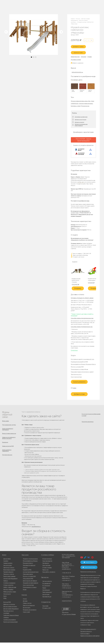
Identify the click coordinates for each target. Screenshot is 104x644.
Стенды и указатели (8, 587)
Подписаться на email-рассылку (88, 573)
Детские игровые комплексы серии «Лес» (81, 100)
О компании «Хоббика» (47, 556)
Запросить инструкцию (80, 118)
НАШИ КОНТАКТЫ (67, 602)
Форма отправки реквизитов (9, 435)
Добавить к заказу (79, 46)
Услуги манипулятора (76, 378)
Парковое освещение (8, 573)
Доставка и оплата (76, 58)
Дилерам (15, 8)
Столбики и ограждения (9, 584)
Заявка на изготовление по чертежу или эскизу (9, 440)
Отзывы (90, 55)
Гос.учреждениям (47, 585)
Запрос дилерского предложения (7, 454)
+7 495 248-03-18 (66, 574)
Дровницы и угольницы (9, 606)
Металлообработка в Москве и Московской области (83, 365)
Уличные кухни (7, 595)
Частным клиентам (47, 583)
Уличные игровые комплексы (86, 102)
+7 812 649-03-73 (44, 7)
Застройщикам (46, 591)
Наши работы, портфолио (49, 573)
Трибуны (6, 582)
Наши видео (45, 607)
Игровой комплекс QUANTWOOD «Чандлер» (76, 281)
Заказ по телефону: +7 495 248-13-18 (81, 254)
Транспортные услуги (76, 375)
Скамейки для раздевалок (10, 621)
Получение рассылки (7, 458)
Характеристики (75, 55)
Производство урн (47, 598)
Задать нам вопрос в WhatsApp (79, 256)
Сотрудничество (45, 604)
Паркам (44, 589)
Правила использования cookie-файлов (90, 637)
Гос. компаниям (46, 587)
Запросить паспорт (79, 121)
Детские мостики (85, 105)
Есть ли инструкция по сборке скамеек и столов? (91, 416)
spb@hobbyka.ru (66, 580)
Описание (84, 55)
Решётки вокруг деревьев (9, 578)
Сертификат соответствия (81, 116)
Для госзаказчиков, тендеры (9, 426)
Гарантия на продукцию (29, 607)
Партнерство (44, 579)
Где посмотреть (27, 609)
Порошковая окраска (28, 576)
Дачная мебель (7, 560)
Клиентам (24, 596)
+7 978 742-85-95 (59, 7)
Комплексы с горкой (76, 105)
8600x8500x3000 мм (77, 71)
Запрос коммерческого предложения (8, 431)
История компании (47, 560)
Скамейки (6, 562)
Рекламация (5, 445)
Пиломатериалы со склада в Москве (79, 370)
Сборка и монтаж (27, 605)
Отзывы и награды (47, 569)
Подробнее (74, 351)
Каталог (15, 6)
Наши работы (30, 6)
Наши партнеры (46, 567)
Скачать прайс (26, 613)
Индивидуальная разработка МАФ (79, 363)
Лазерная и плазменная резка (30, 560)
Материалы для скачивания (30, 611)
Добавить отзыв (79, 395)
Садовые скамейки (8, 565)
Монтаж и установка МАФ (77, 368)
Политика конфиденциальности (88, 631)
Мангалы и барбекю (8, 591)
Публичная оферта (85, 635)
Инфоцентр (24, 8)
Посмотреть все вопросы (88, 423)
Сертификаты (46, 565)
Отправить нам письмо (78, 258)
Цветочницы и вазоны (9, 569)
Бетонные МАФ (7, 604)
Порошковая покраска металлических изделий (82, 373)
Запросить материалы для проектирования (81, 124)
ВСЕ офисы (51, 9)
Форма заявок (6, 422)
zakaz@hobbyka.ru (44, 9)
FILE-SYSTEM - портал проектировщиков (83, 138)
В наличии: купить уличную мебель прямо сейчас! (52, 2)
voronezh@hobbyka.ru (67, 596)
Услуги (19, 8)
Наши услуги (25, 556)
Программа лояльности (86, 633)
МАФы (5, 600)
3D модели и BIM (47, 610)
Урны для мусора (8, 567)
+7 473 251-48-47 (59, 5)
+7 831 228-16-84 (59, 9)
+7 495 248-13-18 (44, 5)
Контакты (29, 8)
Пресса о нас (45, 571)
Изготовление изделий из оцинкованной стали (82, 360)
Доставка (25, 602)
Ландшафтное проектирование (31, 584)
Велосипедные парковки (9, 571)
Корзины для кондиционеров (10, 623)
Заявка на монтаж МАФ (8, 449)
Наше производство (22, 6)
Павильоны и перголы (9, 576)
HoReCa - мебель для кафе (10, 589)
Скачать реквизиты (79, 383)
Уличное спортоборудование (10, 580)
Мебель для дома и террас (10, 593)
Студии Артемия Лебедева (69, 616)
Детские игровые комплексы (10, 608)
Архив (5, 598)
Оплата (25, 600)
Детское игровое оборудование (11, 610)
